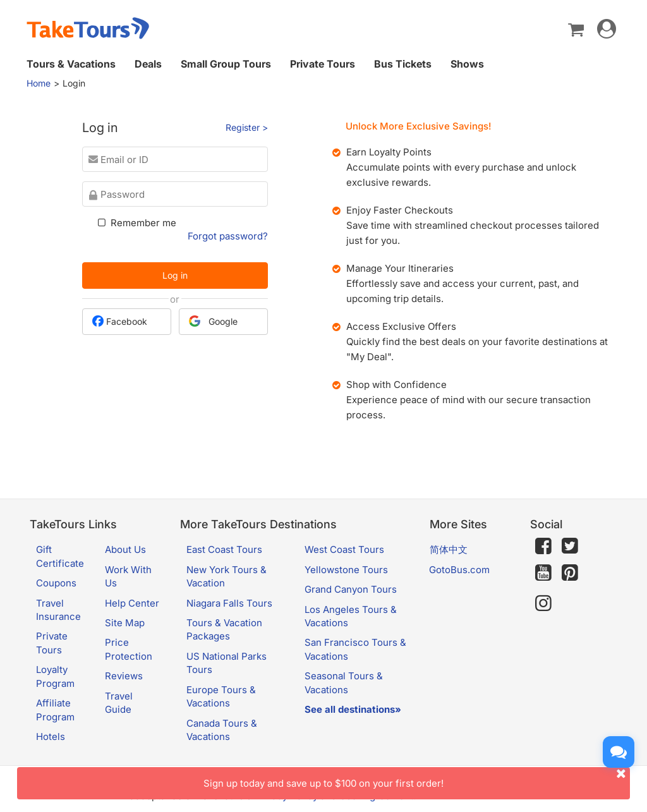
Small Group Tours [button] (226, 64)
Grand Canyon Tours (351, 589)
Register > (247, 127)
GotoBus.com (459, 570)
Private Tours (323, 64)
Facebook (120, 321)
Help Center (132, 603)
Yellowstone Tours (346, 570)
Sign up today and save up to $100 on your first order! (417, 778)
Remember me (136, 223)
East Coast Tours (224, 549)
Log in (175, 275)
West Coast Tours (344, 549)
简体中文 (449, 549)
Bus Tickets (403, 64)
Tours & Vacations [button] (71, 64)
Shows (467, 64)
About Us (125, 549)
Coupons (56, 583)
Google (213, 321)
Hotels (51, 736)
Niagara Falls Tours (229, 603)
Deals (148, 64)
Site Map (125, 623)
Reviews (124, 676)
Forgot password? (228, 236)
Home (39, 83)
